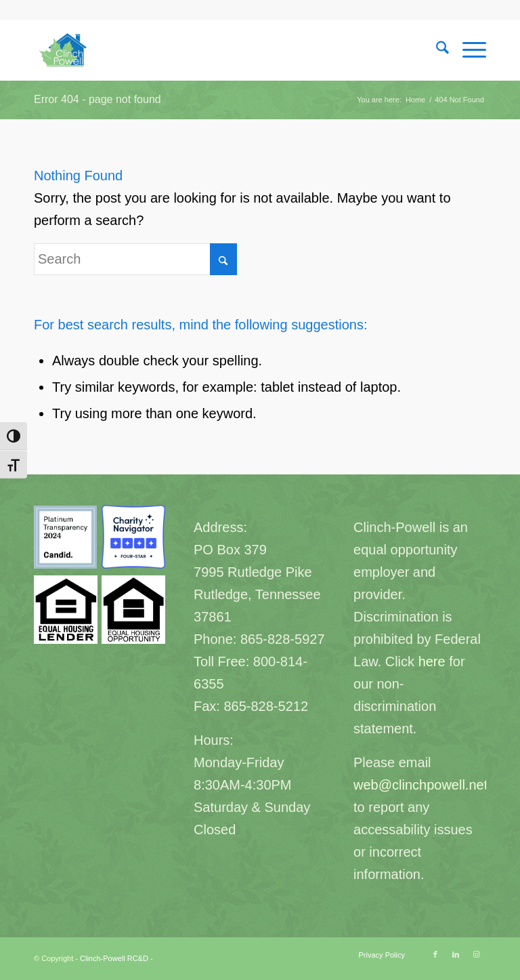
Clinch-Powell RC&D (114, 958)
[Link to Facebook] (435, 954)
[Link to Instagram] (476, 954)
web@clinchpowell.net (420, 785)
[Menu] (468, 50)
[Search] (436, 50)
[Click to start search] (223, 259)
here (432, 661)
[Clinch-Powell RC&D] (64, 50)
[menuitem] (436, 50)
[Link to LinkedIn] (456, 954)
